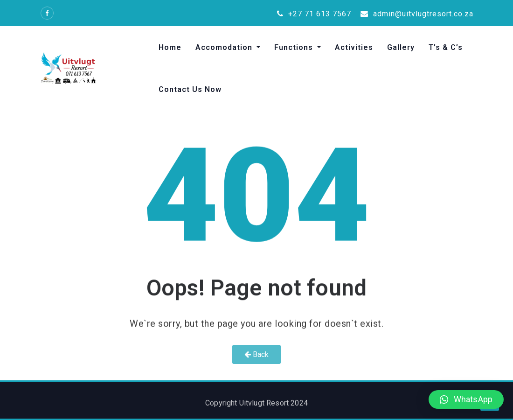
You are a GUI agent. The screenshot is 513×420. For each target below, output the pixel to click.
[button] (466, 399)
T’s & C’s (446, 47)
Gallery (401, 47)
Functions (295, 47)
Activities (354, 47)
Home (170, 47)
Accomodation (225, 47)
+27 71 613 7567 (314, 14)
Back (257, 354)
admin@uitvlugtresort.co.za (417, 14)
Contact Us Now (190, 89)
